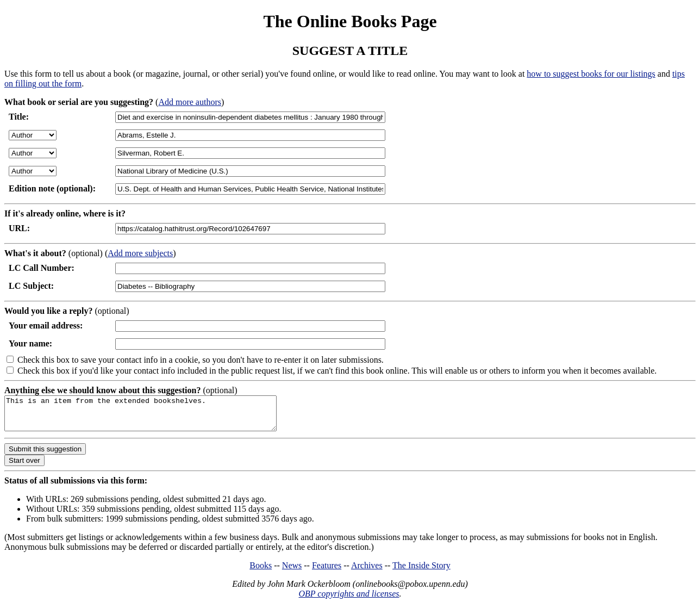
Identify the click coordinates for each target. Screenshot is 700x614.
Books (261, 572)
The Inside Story (421, 572)
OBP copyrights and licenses (349, 600)
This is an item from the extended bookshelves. (157, 417)
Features (327, 572)
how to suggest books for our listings (591, 74)
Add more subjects (140, 253)
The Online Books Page (350, 21)
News (292, 572)
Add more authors (190, 102)
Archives (367, 572)
